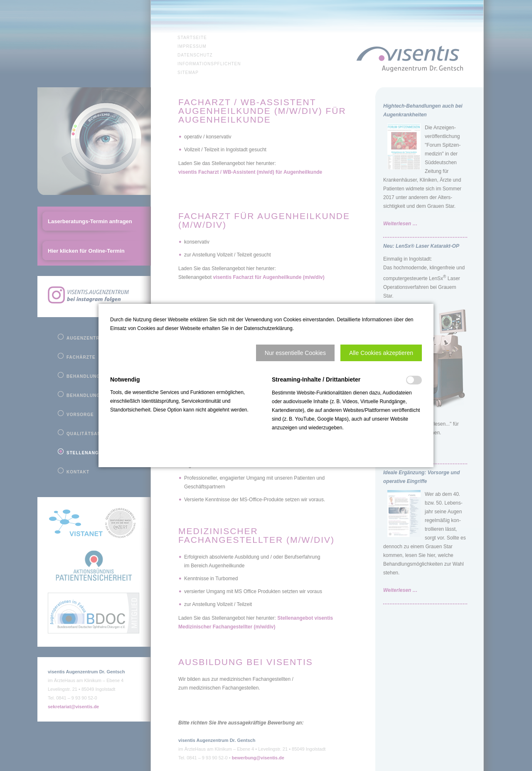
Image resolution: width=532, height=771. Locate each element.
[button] (295, 353)
